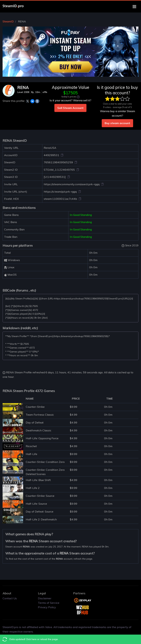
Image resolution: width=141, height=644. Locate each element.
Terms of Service (49, 603)
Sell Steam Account (70, 108)
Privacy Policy (47, 607)
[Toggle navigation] (134, 7)
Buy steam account (117, 123)
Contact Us (10, 598)
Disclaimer (45, 598)
